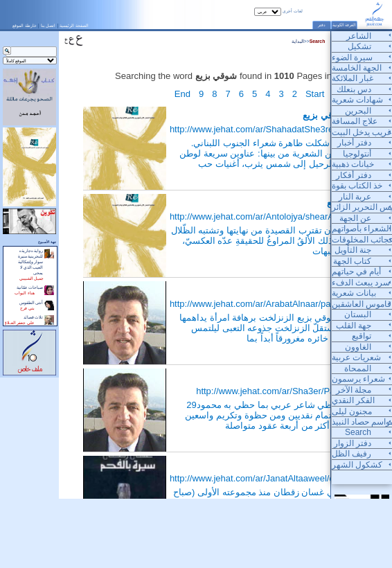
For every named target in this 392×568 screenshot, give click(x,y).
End (182, 94)
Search (318, 41)
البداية (298, 41)
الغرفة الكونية (345, 25)
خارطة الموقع (25, 25)
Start (315, 94)
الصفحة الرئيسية (74, 25)
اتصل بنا (48, 25)
